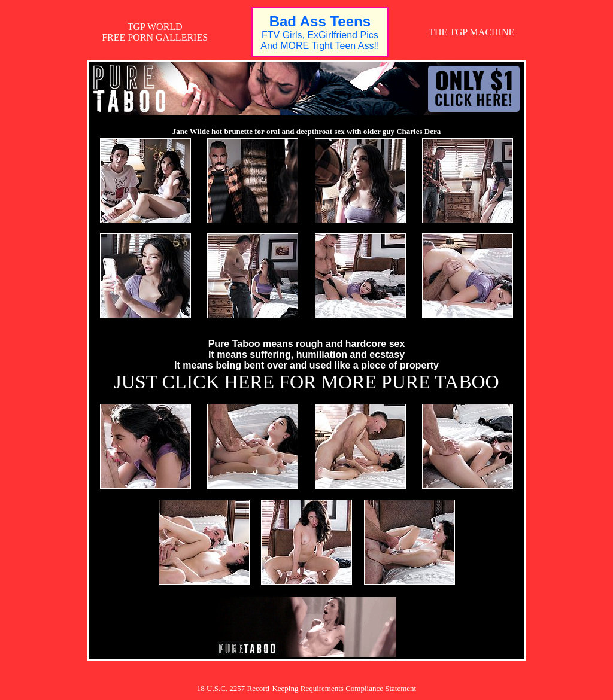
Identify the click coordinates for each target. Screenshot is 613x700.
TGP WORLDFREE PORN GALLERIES (155, 32)
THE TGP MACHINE (471, 32)
